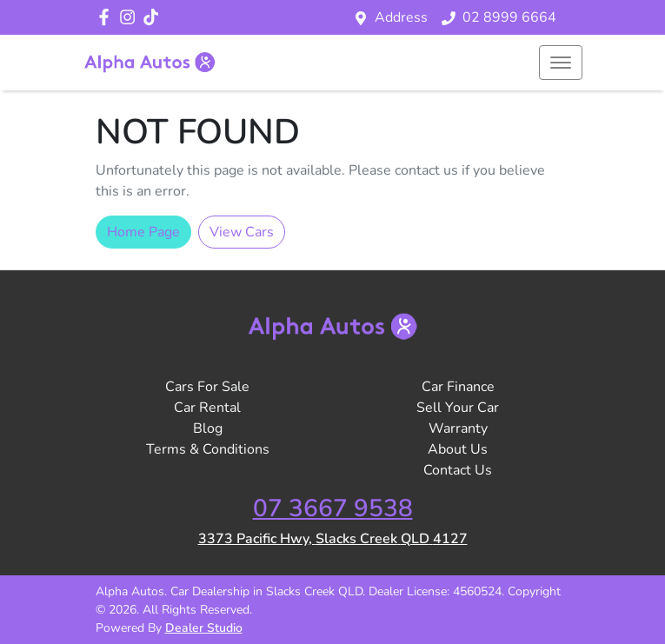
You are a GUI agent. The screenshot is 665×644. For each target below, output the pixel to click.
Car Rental (207, 408)
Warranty (458, 428)
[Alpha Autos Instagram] (131, 17)
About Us (458, 449)
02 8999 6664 (509, 17)
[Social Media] (154, 17)
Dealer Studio (204, 628)
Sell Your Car (458, 408)
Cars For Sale (207, 387)
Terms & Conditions (208, 449)
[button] (561, 63)
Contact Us (458, 470)
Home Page (143, 232)
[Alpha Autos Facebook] (107, 17)
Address (401, 17)
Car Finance (458, 387)
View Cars (242, 232)
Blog (208, 428)
